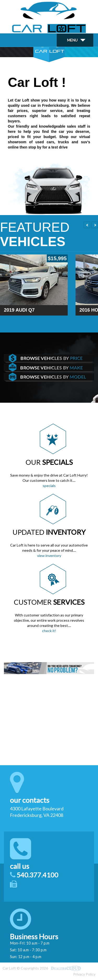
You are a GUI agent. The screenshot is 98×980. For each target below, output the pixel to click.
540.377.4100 (37, 875)
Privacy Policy (84, 974)
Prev (87, 225)
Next (95, 225)
